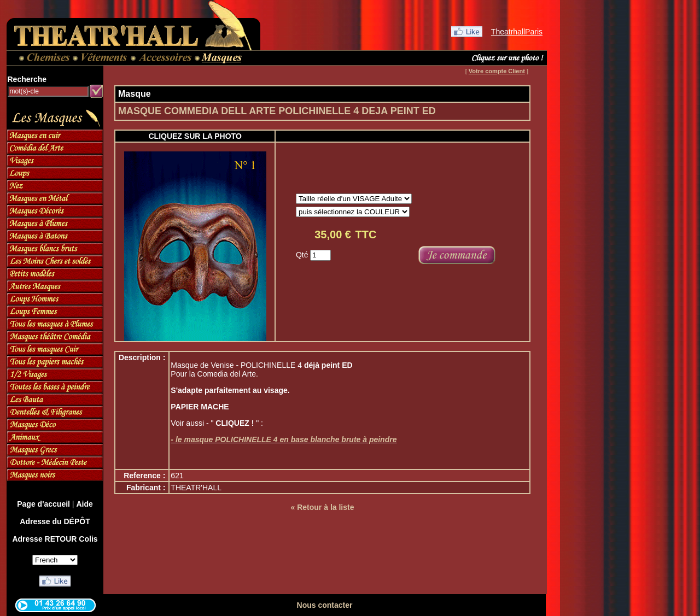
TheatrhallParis (517, 32)
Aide (84, 504)
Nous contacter (325, 605)
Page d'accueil (43, 504)
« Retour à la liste (323, 507)
